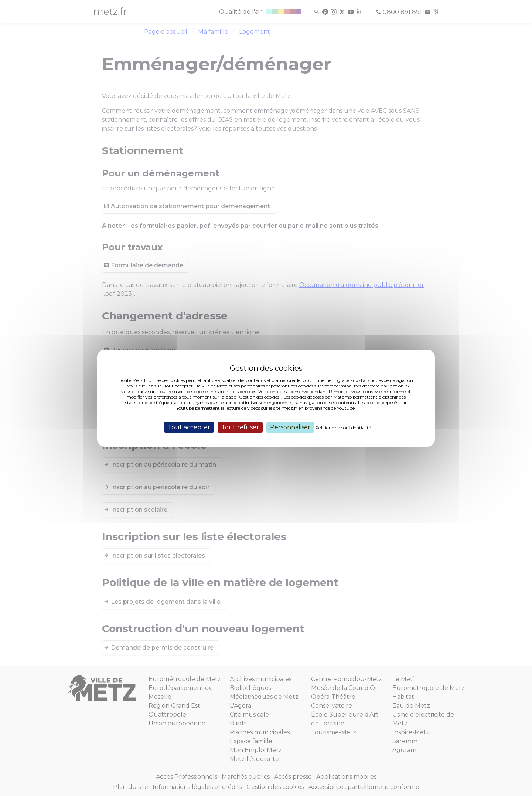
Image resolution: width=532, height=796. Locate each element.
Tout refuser (240, 427)
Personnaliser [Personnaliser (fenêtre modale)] (290, 427)
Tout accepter (189, 427)
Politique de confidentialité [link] (343, 427)
